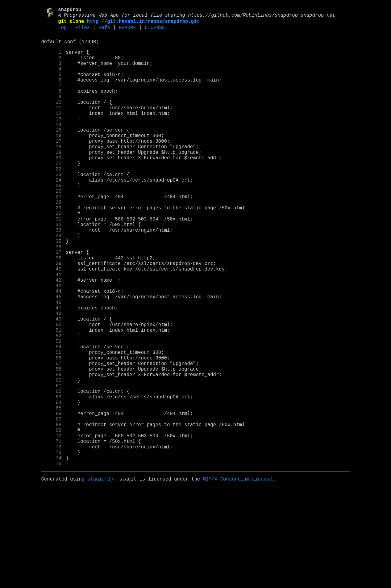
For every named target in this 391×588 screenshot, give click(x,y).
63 (52, 480)
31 (52, 263)
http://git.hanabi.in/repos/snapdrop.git (143, 24)
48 (52, 378)
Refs (104, 32)
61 (52, 467)
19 (52, 181)
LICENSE (155, 32)
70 (52, 528)
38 (52, 310)
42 (52, 338)
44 (52, 351)
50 (52, 392)
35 (52, 290)
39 (52, 317)
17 (52, 168)
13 (52, 141)
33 (52, 276)
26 (52, 229)
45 (52, 358)
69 (52, 521)
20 (52, 188)
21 (52, 195)
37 (52, 304)
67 (52, 507)
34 (52, 283)
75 (52, 562)
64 (52, 487)
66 (52, 501)
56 (52, 433)
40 (52, 324)
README (127, 32)
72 (52, 541)
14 (52, 147)
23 (52, 208)
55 (52, 426)
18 (52, 174)
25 (52, 222)
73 (52, 548)
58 (52, 446)
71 (52, 535)
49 (52, 385)
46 (52, 365)
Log (62, 32)
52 (52, 405)
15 (52, 154)
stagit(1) (100, 578)
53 (52, 412)
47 (52, 372)
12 (52, 134)
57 (52, 439)
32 (52, 270)
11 (52, 127)
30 (52, 256)
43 (52, 344)
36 (52, 297)
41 (52, 331)
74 (52, 555)
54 (52, 419)
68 (52, 514)
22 (52, 202)
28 (52, 242)
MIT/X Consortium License (237, 578)
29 (52, 249)
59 (52, 453)
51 (52, 399)
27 (52, 236)
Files (83, 32)
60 (52, 460)
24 (52, 215)
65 (52, 494)
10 (52, 120)
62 (52, 473)
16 (52, 161)
